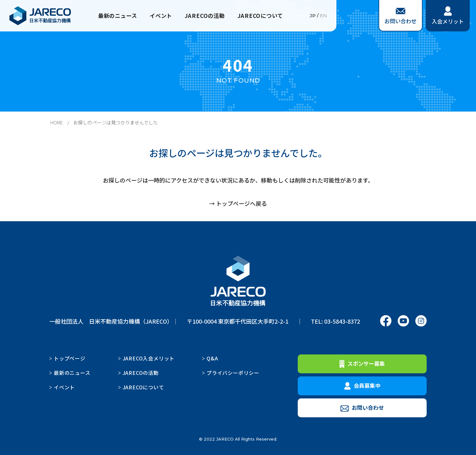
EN (323, 16)
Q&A (212, 358)
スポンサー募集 (362, 364)
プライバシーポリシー (233, 373)
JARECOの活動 (205, 16)
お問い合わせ (401, 16)
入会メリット (448, 16)
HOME (57, 122)
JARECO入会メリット (149, 358)
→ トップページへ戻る (238, 203)
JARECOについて (263, 16)
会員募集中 (362, 386)
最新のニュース (115, 16)
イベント (160, 16)
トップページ (70, 358)
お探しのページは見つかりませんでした (116, 122)
